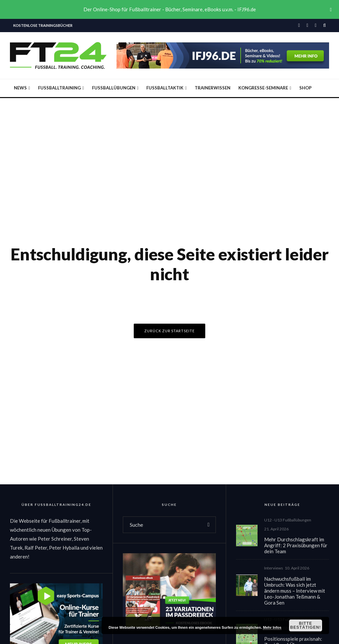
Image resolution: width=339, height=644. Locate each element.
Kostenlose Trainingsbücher (43, 25)
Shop (305, 88)
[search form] (162, 525)
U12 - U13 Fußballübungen (288, 520)
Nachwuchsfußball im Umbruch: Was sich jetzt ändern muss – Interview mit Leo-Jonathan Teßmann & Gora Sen (295, 593)
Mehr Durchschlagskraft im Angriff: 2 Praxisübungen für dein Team (296, 546)
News (20, 88)
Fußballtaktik (165, 88)
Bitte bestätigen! (305, 625)
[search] (209, 525)
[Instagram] (307, 26)
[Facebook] (299, 26)
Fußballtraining (59, 88)
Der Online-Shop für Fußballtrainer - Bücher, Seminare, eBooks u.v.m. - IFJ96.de (170, 9)
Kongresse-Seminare (263, 88)
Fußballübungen (114, 88)
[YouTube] (316, 26)
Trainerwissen (213, 88)
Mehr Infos (272, 627)
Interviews (274, 570)
